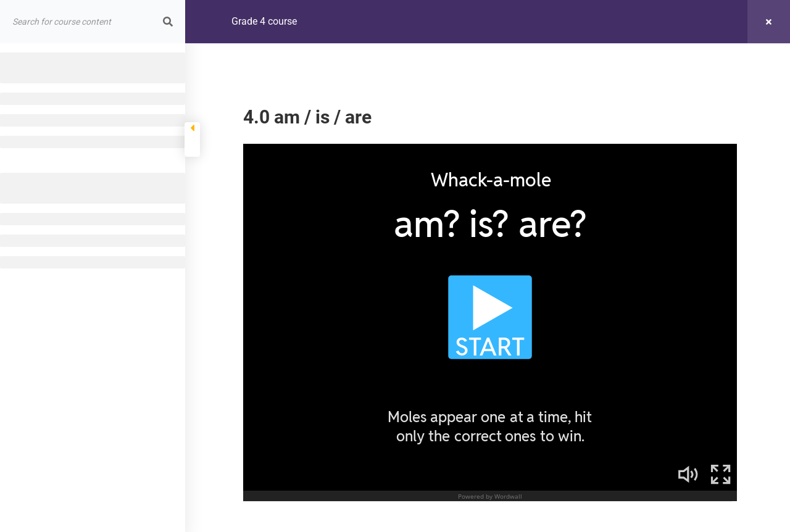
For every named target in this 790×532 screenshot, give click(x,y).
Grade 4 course (264, 21)
